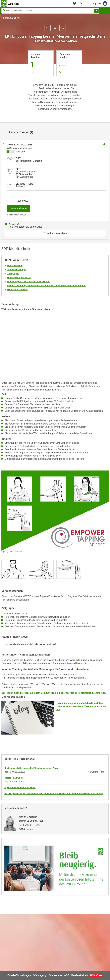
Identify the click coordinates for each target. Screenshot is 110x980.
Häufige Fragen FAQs (19, 278)
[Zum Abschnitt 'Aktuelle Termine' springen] (41, 63)
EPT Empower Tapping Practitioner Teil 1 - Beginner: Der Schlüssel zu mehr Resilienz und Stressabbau (54, 794)
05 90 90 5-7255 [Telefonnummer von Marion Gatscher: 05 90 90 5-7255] (35, 821)
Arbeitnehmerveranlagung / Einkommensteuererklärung (53, 663)
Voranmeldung (20, 207)
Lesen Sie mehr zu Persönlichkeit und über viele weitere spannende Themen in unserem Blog (81, 706)
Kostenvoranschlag (55, 233)
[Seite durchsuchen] (50, 11)
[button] (55, 644)
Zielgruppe (13, 274)
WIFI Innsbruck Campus (29, 161)
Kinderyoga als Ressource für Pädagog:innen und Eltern (31, 768)
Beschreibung (15, 266)
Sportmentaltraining (14, 778)
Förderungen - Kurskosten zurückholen (29, 282)
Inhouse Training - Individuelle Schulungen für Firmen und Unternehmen (47, 286)
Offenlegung (40, 975)
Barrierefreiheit (80, 975)
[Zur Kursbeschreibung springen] (69, 63)
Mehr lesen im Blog (18, 290)
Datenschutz (55, 975)
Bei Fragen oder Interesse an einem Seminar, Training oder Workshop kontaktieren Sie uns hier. (54, 693)
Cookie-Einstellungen (19, 975)
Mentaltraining (12, 18)
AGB (67, 975)
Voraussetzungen (17, 270)
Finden (96, 11)
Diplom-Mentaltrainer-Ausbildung (20, 788)
